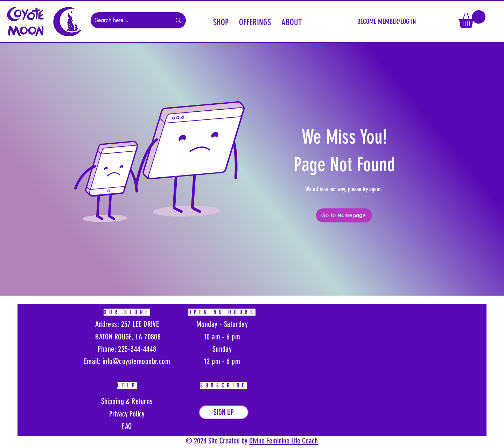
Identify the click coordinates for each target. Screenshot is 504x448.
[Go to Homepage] (344, 215)
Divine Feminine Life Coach (283, 441)
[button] (221, 21)
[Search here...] (128, 20)
